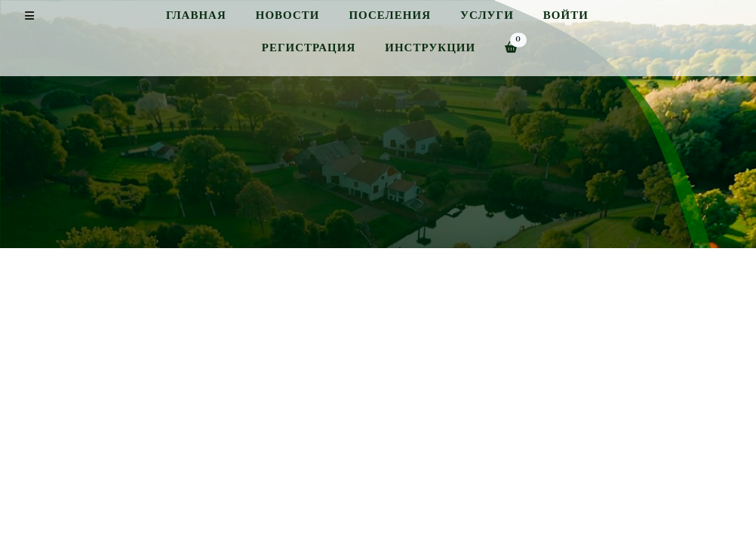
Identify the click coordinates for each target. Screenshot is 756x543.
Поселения (390, 15)
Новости (288, 15)
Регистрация (309, 48)
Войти (566, 15)
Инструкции (430, 48)
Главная (196, 15)
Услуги (487, 15)
